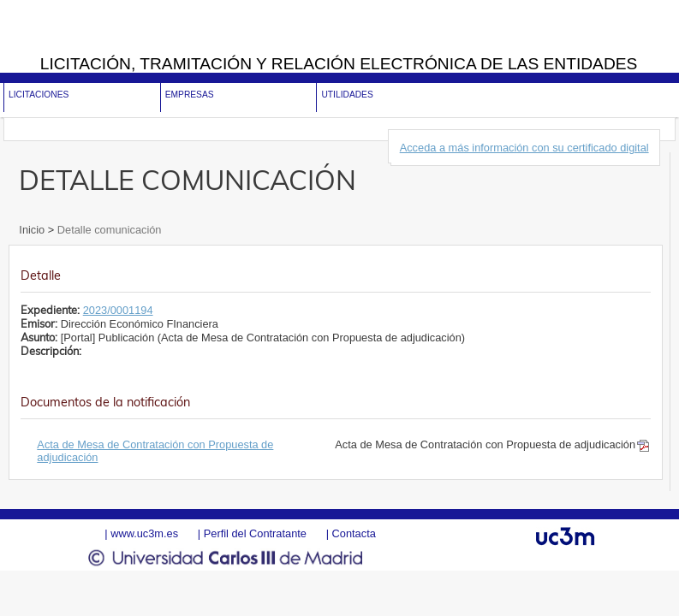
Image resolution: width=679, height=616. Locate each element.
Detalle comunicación (107, 230)
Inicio (33, 230)
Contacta (354, 533)
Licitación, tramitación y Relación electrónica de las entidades (339, 64)
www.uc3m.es (144, 533)
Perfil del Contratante (255, 533)
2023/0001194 (118, 310)
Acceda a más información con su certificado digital (524, 148)
